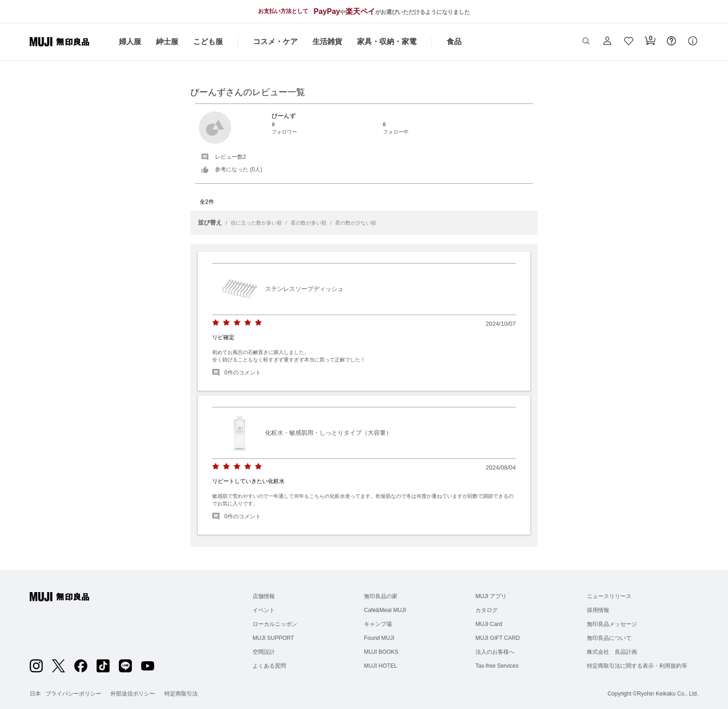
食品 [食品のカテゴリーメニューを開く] (454, 42)
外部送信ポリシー (133, 694)
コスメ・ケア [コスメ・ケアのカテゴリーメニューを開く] (275, 42)
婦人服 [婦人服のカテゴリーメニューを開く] (130, 42)
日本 (35, 694)
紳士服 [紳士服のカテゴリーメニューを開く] (167, 42)
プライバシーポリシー (73, 694)
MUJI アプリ (491, 596)
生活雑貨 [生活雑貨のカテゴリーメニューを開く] (327, 42)
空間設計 (264, 652)
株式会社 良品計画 (612, 652)
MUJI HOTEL (380, 666)
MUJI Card (489, 624)
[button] (586, 42)
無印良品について (609, 638)
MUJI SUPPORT (273, 638)
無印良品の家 (381, 596)
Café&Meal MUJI (385, 610)
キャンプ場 (378, 624)
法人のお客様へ (495, 652)
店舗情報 (264, 596)
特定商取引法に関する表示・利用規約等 (637, 666)
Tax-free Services (497, 666)
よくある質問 (269, 666)
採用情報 (598, 610)
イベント (264, 610)
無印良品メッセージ (612, 624)
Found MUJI (379, 638)
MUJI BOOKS (381, 652)
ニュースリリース (609, 596)
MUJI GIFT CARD (498, 638)
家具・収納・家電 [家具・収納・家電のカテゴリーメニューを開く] (387, 42)
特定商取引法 (181, 694)
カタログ (487, 610)
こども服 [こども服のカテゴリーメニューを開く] (208, 42)
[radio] (216, 323)
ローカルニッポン (275, 624)
